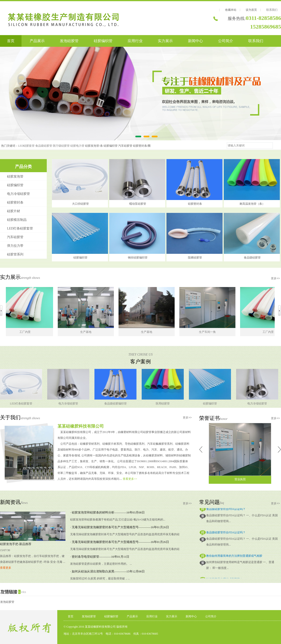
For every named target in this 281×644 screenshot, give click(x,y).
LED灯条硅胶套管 (20, 228)
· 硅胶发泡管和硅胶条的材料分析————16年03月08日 (107, 512)
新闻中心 (195, 41)
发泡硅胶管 (69, 41)
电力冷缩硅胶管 (18, 194)
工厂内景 (27, 332)
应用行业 (135, 41)
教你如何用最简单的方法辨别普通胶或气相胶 (234, 557)
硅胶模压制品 (17, 220)
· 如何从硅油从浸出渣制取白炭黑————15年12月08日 (107, 571)
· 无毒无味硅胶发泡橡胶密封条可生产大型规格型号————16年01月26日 (120, 527)
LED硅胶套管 (26, 146)
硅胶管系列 (15, 254)
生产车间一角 (209, 332)
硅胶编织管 (103, 41)
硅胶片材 (14, 211)
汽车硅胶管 (15, 237)
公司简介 (226, 41)
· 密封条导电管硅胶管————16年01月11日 (100, 557)
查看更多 (6, 568)
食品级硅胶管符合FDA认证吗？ (226, 510)
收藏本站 (231, 10)
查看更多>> (130, 479)
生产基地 (88, 332)
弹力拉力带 (15, 246)
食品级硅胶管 (44, 146)
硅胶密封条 (15, 202)
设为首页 (251, 10)
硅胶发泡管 (15, 176)
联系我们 (272, 10)
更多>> (275, 278)
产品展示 (37, 41)
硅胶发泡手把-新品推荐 (16, 544)
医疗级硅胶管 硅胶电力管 (69, 146)
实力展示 (165, 41)
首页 (11, 41)
